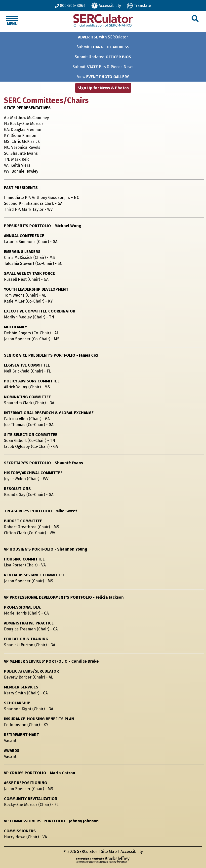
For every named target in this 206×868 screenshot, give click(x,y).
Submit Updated (103, 57)
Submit (103, 47)
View (103, 77)
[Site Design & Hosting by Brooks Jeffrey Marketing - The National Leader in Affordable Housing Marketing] (103, 860)
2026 (72, 852)
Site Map (109, 852)
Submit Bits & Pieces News (103, 67)
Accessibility (132, 852)
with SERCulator (103, 37)
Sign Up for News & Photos (103, 88)
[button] (195, 19)
